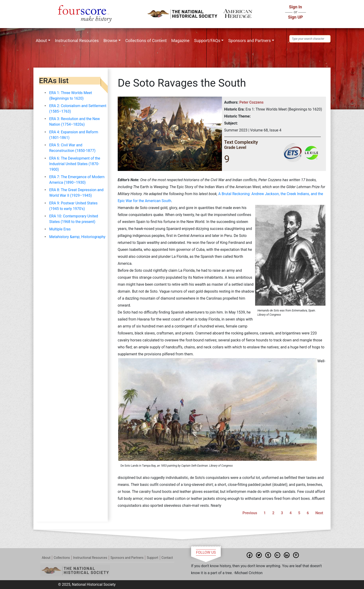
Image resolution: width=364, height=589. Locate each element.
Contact (167, 558)
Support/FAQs (207, 41)
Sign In (296, 7)
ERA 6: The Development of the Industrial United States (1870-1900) (75, 164)
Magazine (180, 41)
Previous (250, 513)
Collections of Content (146, 41)
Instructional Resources (77, 41)
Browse (110, 41)
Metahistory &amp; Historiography (77, 237)
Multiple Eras (60, 229)
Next (319, 513)
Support (152, 558)
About (41, 41)
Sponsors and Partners (249, 41)
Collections (62, 558)
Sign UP (296, 17)
